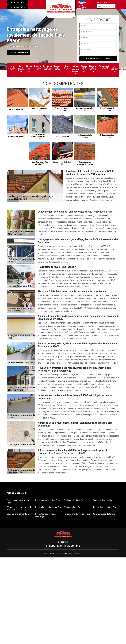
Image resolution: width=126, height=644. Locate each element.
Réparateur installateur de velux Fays (46, 515)
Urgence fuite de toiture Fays (105, 507)
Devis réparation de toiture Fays (18, 502)
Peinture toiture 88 (66, 68)
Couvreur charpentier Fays (18, 514)
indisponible (18, 7)
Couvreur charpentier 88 (12, 68)
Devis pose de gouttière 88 (21, 69)
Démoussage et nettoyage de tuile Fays (19, 508)
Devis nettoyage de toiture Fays (104, 515)
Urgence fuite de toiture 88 (84, 69)
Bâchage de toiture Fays (74, 500)
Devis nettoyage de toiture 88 (114, 69)
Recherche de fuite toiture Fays (49, 507)
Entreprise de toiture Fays (103, 500)
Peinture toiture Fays (73, 507)
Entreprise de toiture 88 (38, 68)
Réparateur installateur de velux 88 (93, 69)
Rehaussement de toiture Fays (77, 514)
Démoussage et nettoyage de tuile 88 (48, 68)
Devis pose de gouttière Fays (48, 500)
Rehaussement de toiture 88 (104, 67)
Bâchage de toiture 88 (29, 69)
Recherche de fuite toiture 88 (58, 68)
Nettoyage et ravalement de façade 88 (75, 70)
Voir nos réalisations (18, 52)
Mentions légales (76, 553)
